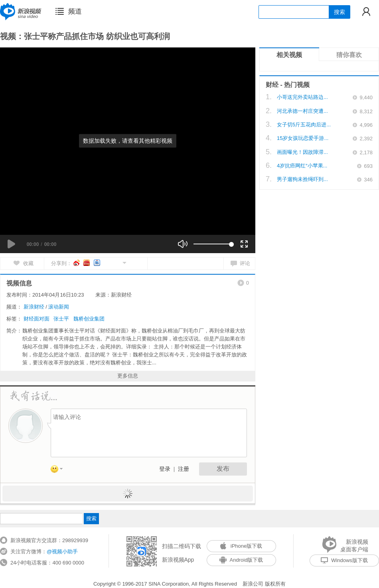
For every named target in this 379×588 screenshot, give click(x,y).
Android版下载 (241, 560)
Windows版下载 (344, 560)
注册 (184, 469)
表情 (59, 470)
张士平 (61, 319)
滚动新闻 (59, 307)
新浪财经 (34, 307)
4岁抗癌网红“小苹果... (302, 166)
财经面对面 (37, 319)
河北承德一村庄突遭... (302, 111)
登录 (165, 469)
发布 (223, 469)
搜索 (340, 12)
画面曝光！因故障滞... (302, 152)
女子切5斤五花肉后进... (304, 125)
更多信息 (128, 376)
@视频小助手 (62, 552)
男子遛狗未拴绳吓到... (302, 179)
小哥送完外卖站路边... (302, 97)
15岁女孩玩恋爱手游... (303, 138)
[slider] (212, 244)
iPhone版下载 (241, 546)
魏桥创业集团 (89, 319)
